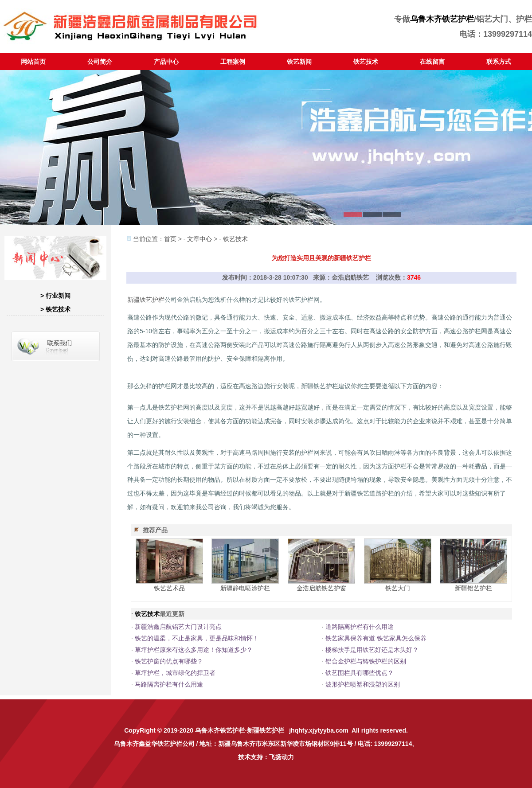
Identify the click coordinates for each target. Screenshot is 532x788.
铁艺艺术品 (169, 588)
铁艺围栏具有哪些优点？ (360, 673)
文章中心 (199, 239)
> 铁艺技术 (55, 309)
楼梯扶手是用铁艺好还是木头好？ (372, 650)
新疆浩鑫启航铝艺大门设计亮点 (178, 627)
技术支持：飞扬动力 (266, 757)
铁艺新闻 (299, 62)
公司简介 (100, 62)
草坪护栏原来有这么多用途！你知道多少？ (194, 650)
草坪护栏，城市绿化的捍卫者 (175, 673)
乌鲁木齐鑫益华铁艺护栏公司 (154, 744)
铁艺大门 (398, 588)
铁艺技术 (366, 62)
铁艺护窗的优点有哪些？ (169, 661)
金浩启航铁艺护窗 (321, 588)
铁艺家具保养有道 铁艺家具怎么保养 (376, 638)
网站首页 (33, 62)
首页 (170, 239)
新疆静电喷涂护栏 (245, 588)
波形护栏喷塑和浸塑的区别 (363, 684)
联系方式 (499, 62)
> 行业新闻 (55, 296)
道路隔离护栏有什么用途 (360, 627)
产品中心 (166, 62)
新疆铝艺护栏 (473, 588)
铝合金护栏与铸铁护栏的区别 (366, 661)
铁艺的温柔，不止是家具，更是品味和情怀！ (197, 638)
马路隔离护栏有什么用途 (169, 684)
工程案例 (233, 62)
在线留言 (432, 62)
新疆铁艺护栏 (146, 300)
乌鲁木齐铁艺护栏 (442, 19)
